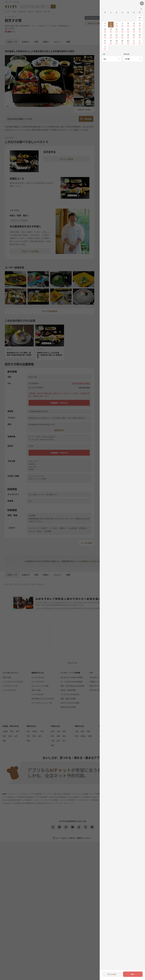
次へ (133, 974)
